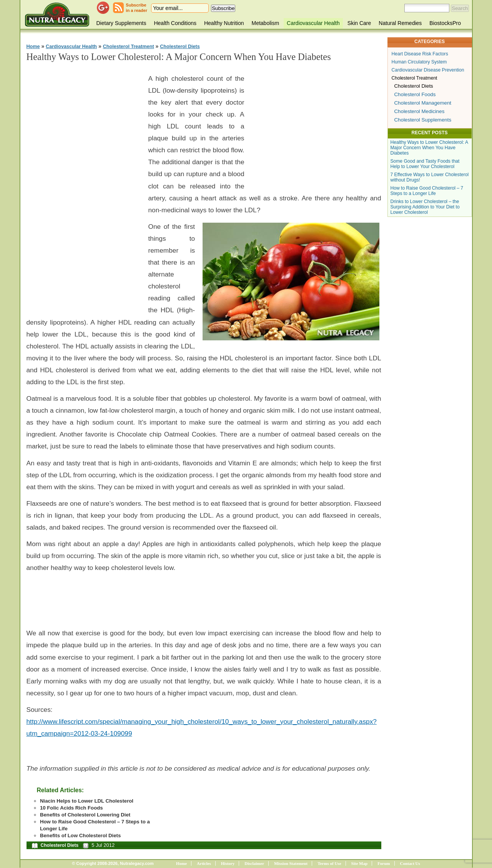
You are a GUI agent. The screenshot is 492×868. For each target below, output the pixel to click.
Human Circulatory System (419, 62)
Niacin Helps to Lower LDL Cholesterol (87, 801)
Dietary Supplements (121, 23)
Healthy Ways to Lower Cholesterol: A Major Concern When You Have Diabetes (429, 148)
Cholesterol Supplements (423, 120)
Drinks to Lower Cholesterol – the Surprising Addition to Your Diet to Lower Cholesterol (425, 207)
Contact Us (410, 863)
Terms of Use (329, 863)
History (228, 863)
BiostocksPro (445, 23)
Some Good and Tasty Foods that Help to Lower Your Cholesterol (425, 164)
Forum (384, 863)
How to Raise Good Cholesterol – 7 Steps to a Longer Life (427, 191)
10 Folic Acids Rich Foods (71, 808)
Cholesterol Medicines (420, 111)
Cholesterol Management (423, 103)
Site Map (359, 863)
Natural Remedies (400, 23)
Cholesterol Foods (415, 94)
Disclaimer (254, 863)
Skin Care (359, 23)
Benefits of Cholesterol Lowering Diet (85, 815)
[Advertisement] (84, 185)
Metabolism (265, 23)
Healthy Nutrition (224, 23)
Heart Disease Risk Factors (420, 54)
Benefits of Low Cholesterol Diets (80, 836)
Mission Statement (291, 863)
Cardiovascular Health (313, 23)
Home (33, 47)
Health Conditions (175, 23)
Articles (204, 863)
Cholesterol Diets (180, 47)
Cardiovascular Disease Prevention (428, 70)
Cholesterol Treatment (129, 47)
